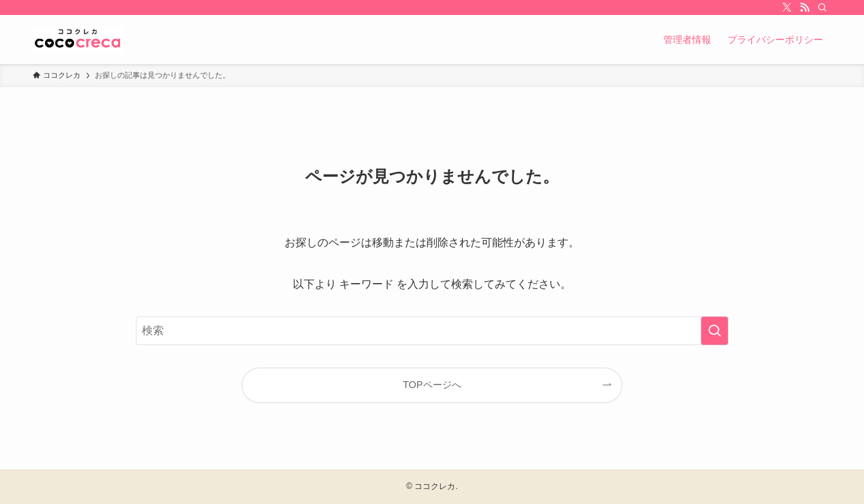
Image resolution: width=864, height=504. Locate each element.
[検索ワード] (432, 331)
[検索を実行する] (715, 331)
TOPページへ (432, 385)
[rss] (805, 8)
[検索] (822, 8)
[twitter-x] (787, 8)
